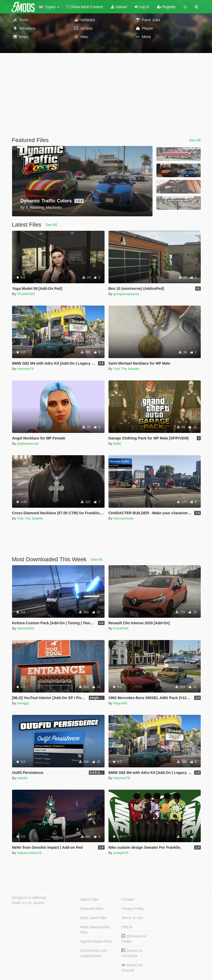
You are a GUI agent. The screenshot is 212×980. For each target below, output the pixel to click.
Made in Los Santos (28, 903)
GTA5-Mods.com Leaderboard (94, 953)
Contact (128, 899)
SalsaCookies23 (29, 853)
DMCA (127, 927)
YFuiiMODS (26, 294)
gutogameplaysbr (126, 294)
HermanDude (123, 518)
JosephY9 (121, 853)
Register (166, 7)
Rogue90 (120, 703)
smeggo (23, 703)
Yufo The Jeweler (126, 369)
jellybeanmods (28, 444)
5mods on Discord (132, 968)
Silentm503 (26, 628)
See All (195, 140)
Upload (119, 7)
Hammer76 (25, 369)
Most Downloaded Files (95, 930)
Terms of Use (132, 918)
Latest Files (89, 899)
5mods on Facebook (132, 953)
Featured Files (92, 909)
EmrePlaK (121, 628)
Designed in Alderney (29, 898)
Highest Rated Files (96, 941)
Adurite (22, 778)
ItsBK (117, 444)
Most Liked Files (93, 918)
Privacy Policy (133, 909)
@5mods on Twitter (134, 939)
